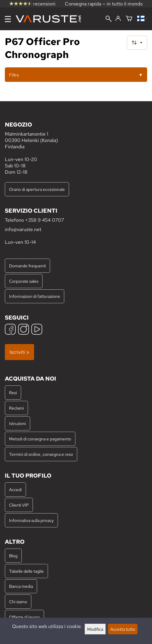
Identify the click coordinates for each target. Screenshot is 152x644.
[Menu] (8, 19)
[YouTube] (37, 330)
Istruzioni (17, 423)
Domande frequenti (27, 266)
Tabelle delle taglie (26, 571)
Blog (13, 556)
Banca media (21, 586)
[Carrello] (129, 19)
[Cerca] (109, 19)
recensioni (32, 4)
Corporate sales (24, 281)
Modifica (95, 629)
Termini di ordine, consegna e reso (41, 454)
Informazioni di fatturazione (35, 296)
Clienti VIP (19, 505)
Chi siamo (18, 602)
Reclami (16, 408)
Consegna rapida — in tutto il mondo (104, 4)
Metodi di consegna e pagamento (40, 439)
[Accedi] (118, 19)
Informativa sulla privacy (31, 520)
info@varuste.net (23, 229)
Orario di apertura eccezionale (37, 189)
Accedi (15, 489)
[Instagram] (24, 330)
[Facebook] (10, 330)
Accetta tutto (123, 629)
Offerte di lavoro (24, 617)
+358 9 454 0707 (44, 220)
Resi (13, 393)
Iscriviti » (19, 352)
